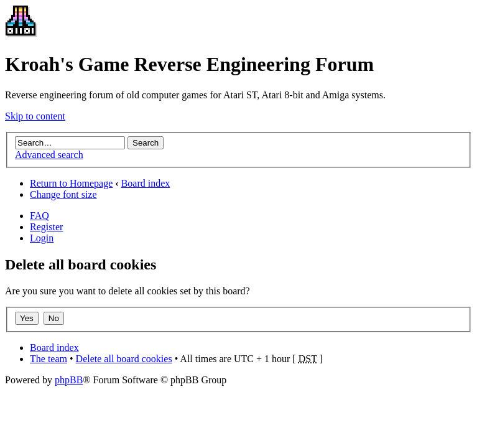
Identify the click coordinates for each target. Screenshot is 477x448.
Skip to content (35, 116)
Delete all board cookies (124, 359)
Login (42, 238)
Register (46, 227)
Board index (146, 183)
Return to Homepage (71, 183)
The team (49, 359)
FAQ (39, 216)
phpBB (69, 380)
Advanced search (49, 155)
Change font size (63, 194)
